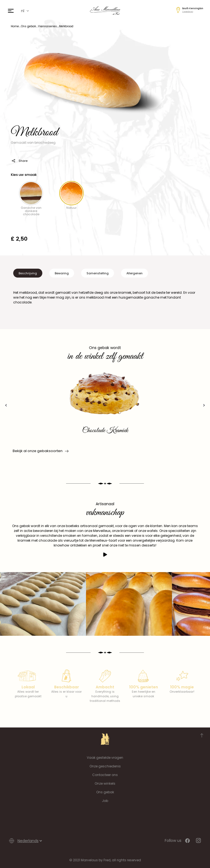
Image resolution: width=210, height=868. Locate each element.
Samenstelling (98, 273)
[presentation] (6, 405)
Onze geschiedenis (105, 766)
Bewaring (62, 273)
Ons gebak (105, 792)
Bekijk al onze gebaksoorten (40, 451)
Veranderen (188, 11)
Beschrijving (28, 273)
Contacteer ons (105, 775)
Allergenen (135, 273)
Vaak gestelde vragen (105, 758)
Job (105, 801)
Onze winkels (105, 783)
